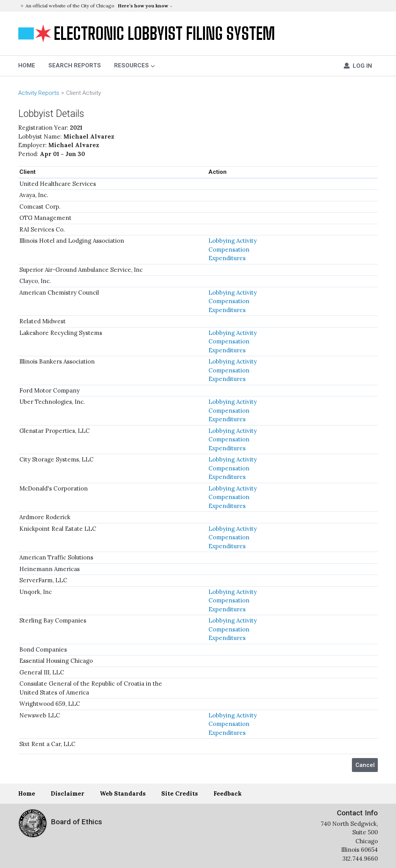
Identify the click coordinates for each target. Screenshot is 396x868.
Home (27, 793)
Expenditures (227, 258)
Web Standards (123, 793)
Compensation (229, 250)
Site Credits (180, 793)
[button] (199, 6)
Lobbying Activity (233, 241)
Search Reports (75, 65)
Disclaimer (67, 793)
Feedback (228, 793)
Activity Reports (39, 93)
